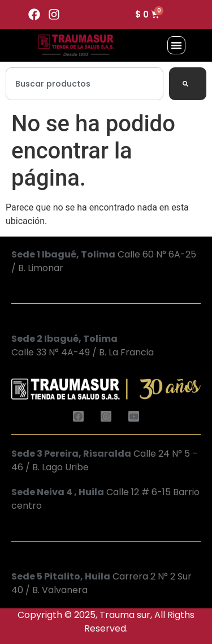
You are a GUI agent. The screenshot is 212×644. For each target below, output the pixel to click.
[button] (176, 45)
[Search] (188, 84)
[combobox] (85, 84)
